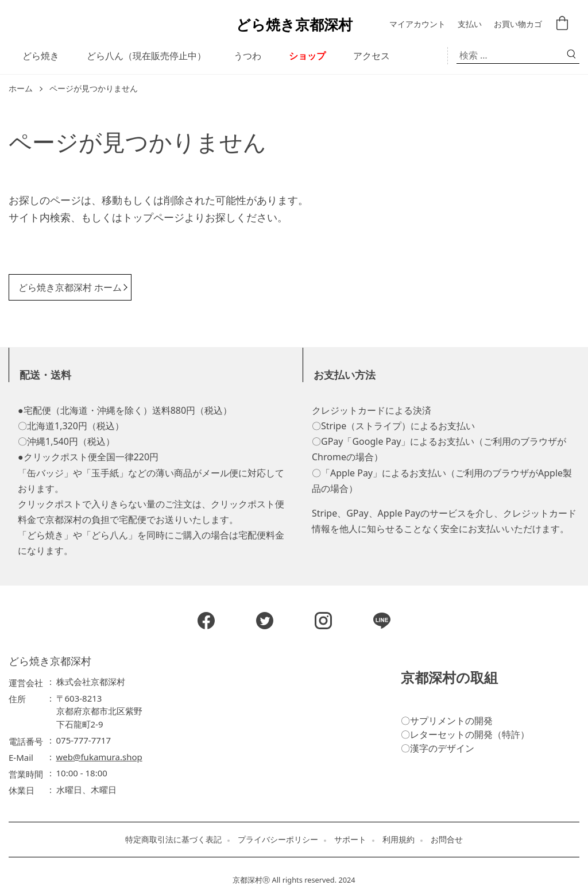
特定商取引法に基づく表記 (173, 840)
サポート (350, 840)
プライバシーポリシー (278, 840)
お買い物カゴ (518, 24)
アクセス (372, 56)
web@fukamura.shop (99, 757)
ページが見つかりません (94, 89)
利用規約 (399, 840)
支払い (470, 24)
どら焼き (41, 56)
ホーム (21, 89)
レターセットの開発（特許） (470, 734)
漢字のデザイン (442, 748)
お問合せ (447, 840)
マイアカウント (417, 24)
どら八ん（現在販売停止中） (146, 56)
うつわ (247, 56)
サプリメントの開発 (451, 721)
